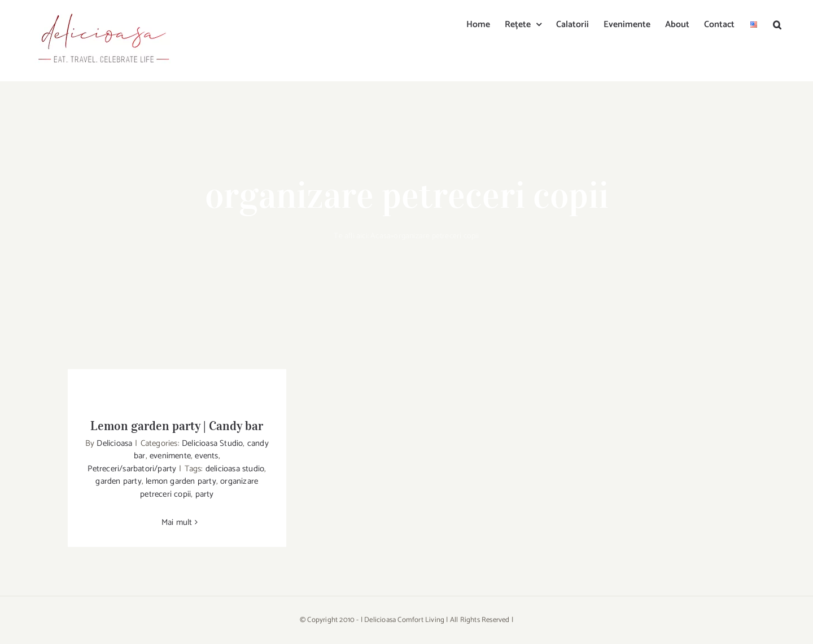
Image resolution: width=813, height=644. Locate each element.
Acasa (381, 236)
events (206, 456)
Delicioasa (114, 443)
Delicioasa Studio (212, 443)
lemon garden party (181, 481)
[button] (777, 24)
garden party (118, 481)
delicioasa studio (235, 469)
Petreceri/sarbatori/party (132, 469)
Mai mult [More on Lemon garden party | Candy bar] (177, 522)
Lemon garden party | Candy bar (177, 426)
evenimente (170, 456)
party (205, 494)
